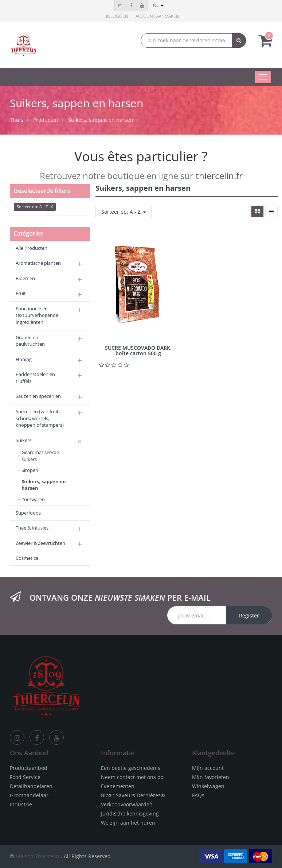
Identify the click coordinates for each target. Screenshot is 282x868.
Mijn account (208, 768)
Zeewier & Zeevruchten (40, 543)
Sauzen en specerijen (38, 396)
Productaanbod (29, 768)
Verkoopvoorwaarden (127, 804)
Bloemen (25, 278)
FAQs (198, 795)
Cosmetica (27, 558)
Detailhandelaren (31, 786)
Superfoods (28, 513)
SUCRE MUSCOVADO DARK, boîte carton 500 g (138, 350)
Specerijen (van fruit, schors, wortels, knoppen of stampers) (40, 418)
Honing (24, 359)
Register (249, 615)
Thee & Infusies (32, 528)
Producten (46, 120)
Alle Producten (32, 248)
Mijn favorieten (211, 777)
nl (158, 5)
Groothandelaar (29, 795)
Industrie (21, 804)
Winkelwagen (208, 786)
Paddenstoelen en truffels (35, 378)
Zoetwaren (33, 499)
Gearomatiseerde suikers (40, 456)
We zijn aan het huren (128, 823)
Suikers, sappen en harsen (101, 120)
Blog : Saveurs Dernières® (133, 795)
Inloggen (117, 16)
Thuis (17, 120)
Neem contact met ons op (132, 777)
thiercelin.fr (219, 176)
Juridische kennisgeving (130, 813)
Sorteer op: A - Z (124, 212)
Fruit (21, 293)
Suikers (23, 440)
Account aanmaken (157, 16)
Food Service (25, 777)
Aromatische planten (38, 263)
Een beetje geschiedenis (131, 768)
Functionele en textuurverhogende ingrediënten (37, 315)
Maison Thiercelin (38, 856)
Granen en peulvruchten (30, 341)
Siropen (30, 470)
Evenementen (118, 786)
